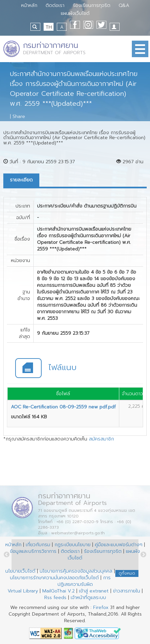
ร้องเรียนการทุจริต (92, 5)
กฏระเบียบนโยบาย (73, 545)
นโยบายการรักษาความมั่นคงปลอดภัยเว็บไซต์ (54, 578)
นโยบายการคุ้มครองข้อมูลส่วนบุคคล (76, 571)
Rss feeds (55, 598)
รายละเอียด (21, 180)
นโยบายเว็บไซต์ (20, 571)
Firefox (101, 607)
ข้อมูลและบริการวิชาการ (33, 551)
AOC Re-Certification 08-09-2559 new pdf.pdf (63, 407)
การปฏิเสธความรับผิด (84, 581)
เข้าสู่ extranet (94, 591)
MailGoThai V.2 (58, 591)
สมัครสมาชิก (101, 439)
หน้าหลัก (29, 5)
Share (19, 116)
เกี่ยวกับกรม (38, 545)
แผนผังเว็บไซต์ (75, 13)
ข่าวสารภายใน (127, 591)
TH (49, 27)
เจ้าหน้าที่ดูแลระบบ (88, 598)
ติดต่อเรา (55, 5)
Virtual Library (23, 591)
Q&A (124, 5)
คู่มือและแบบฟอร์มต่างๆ (119, 545)
